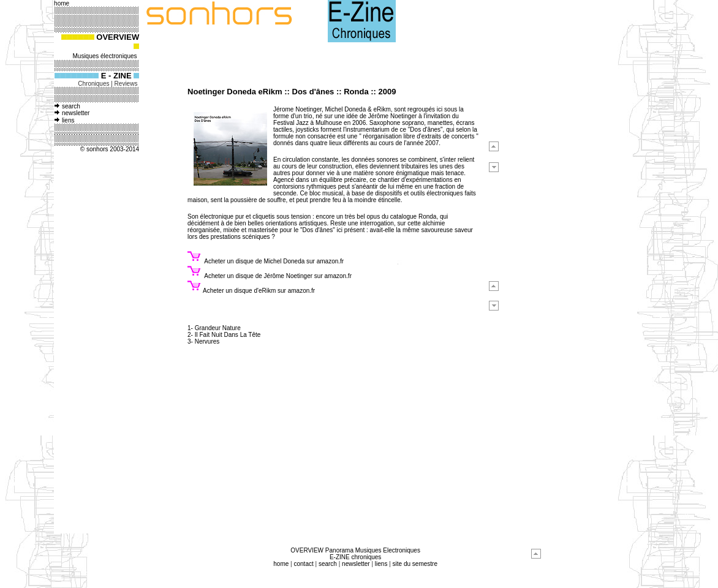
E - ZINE (117, 76)
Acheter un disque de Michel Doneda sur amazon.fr (274, 261)
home (281, 564)
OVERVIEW (117, 37)
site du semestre (415, 564)
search (71, 106)
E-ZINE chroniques (355, 557)
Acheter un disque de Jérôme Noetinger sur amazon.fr (277, 276)
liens (68, 120)
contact (303, 564)
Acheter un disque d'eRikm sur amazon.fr (259, 291)
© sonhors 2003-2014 (110, 149)
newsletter (76, 113)
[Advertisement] (96, 347)
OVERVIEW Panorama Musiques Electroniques (355, 550)
